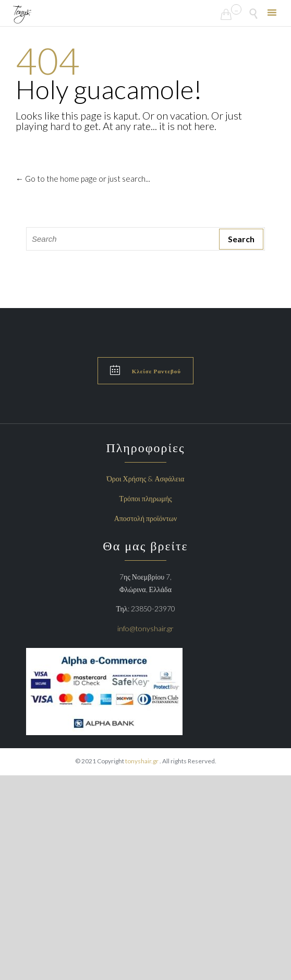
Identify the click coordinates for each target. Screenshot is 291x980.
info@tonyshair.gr (145, 628)
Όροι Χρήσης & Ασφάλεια (146, 479)
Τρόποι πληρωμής (146, 498)
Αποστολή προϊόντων (146, 518)
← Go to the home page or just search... (83, 179)
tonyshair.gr (142, 761)
